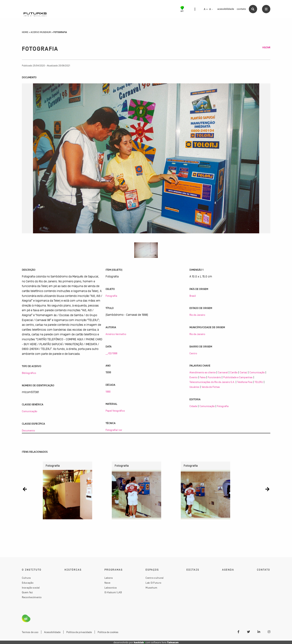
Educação (28, 583)
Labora (108, 578)
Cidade (193, 406)
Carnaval (223, 372)
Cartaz (243, 372)
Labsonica (110, 588)
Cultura (26, 578)
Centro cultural (155, 578)
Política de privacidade (79, 632)
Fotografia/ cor (114, 430)
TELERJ (259, 382)
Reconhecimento (32, 597)
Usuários (194, 387)
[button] (25, 489)
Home (25, 32)
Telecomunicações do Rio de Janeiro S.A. (212, 382)
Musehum (151, 588)
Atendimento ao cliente (203, 372)
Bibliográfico (29, 373)
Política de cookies (108, 632)
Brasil (193, 296)
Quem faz (27, 592)
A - (211, 9)
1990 (108, 392)
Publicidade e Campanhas (238, 377)
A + (206, 9)
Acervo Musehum (41, 32)
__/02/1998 (111, 353)
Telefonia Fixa (245, 382)
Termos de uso (30, 632)
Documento (28, 430)
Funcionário (214, 377)
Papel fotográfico (115, 411)
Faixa (203, 377)
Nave (107, 583)
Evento (193, 377)
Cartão (234, 372)
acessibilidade (226, 9)
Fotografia (111, 296)
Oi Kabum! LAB (113, 592)
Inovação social (31, 588)
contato (241, 9)
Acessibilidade (52, 632)
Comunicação (30, 411)
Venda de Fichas (211, 387)
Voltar (266, 48)
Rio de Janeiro (197, 315)
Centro (193, 353)
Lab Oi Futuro (153, 583)
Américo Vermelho (116, 334)
